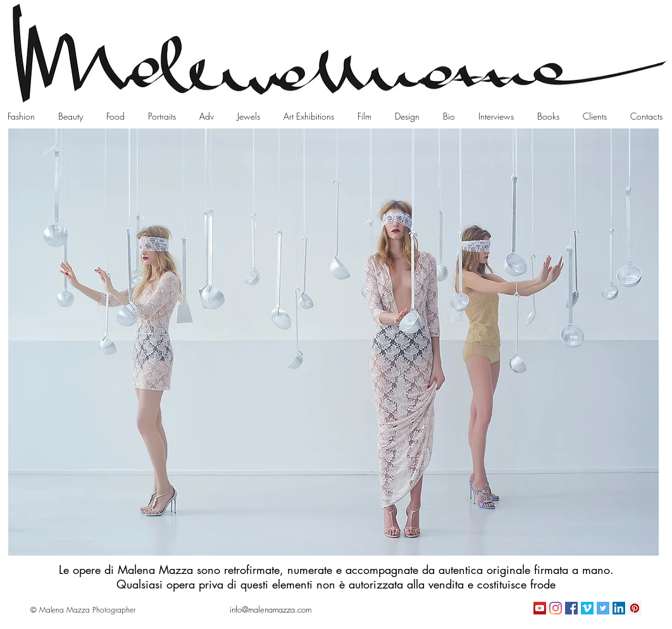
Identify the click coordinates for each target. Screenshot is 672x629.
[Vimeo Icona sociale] (587, 608)
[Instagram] (556, 608)
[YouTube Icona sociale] (540, 608)
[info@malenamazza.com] (270, 609)
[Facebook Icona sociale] (571, 608)
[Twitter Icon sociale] (603, 608)
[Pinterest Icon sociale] (635, 608)
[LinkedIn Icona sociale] (619, 608)
